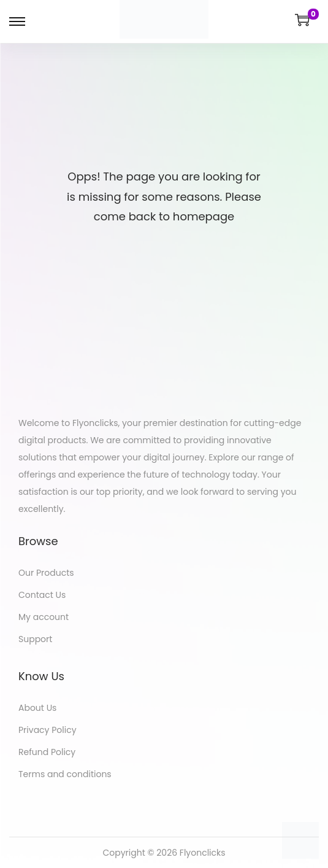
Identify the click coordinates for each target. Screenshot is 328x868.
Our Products (46, 573)
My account (44, 617)
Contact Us (42, 595)
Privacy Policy (48, 730)
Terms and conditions (65, 774)
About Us (37, 708)
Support (35, 639)
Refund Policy (47, 752)
